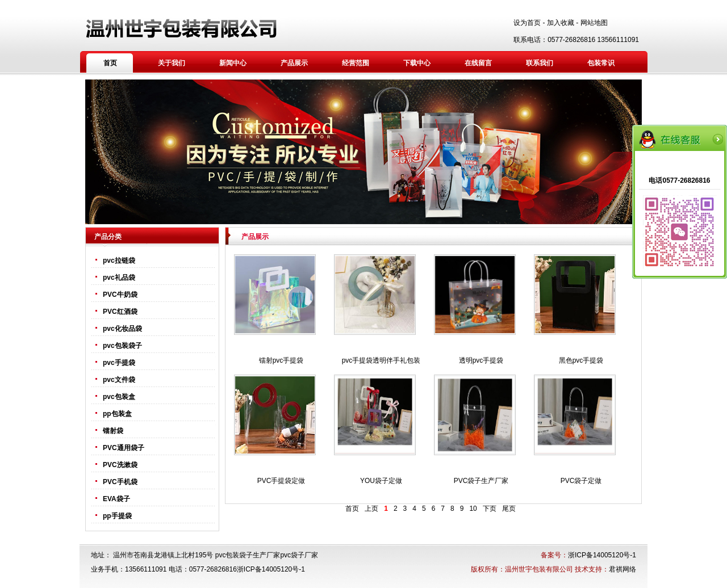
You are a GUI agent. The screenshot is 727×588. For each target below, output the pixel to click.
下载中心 (417, 63)
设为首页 (527, 23)
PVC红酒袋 (120, 312)
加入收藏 (561, 23)
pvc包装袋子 (122, 346)
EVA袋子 (116, 499)
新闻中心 (233, 63)
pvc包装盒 (119, 397)
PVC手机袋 (120, 482)
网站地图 (594, 23)
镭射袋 (113, 431)
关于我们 (172, 63)
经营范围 (356, 63)
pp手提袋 (117, 516)
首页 (110, 63)
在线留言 (478, 63)
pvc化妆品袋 (122, 329)
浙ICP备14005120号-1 (602, 555)
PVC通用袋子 (124, 448)
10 (473, 509)
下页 (490, 509)
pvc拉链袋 (119, 261)
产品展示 (294, 63)
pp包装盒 (117, 414)
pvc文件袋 (119, 380)
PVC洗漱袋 (120, 465)
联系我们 (540, 63)
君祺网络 (622, 569)
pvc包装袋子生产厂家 (248, 555)
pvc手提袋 (119, 363)
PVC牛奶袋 (120, 295)
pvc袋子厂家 (299, 555)
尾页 (509, 509)
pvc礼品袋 (119, 278)
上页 (371, 509)
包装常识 (601, 63)
